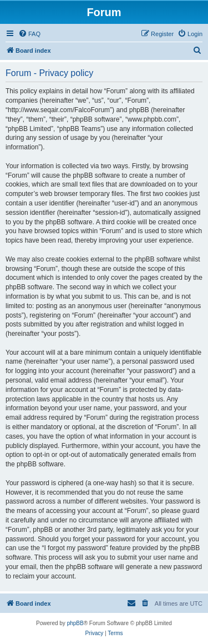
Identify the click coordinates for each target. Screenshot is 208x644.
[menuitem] (29, 34)
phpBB (75, 623)
